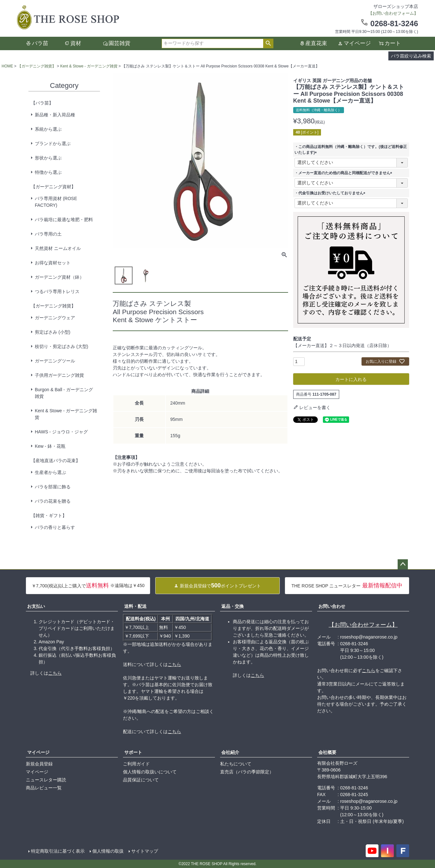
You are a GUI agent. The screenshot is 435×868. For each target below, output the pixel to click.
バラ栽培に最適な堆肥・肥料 (64, 220)
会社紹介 (230, 752)
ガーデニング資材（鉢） (59, 277)
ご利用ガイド (136, 764)
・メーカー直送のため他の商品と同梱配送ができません (344, 173)
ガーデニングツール (55, 361)
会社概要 (327, 752)
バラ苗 (40, 43)
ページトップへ (403, 564)
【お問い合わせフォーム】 (363, 625)
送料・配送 (135, 606)
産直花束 (316, 43)
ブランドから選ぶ (53, 143)
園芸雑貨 (119, 43)
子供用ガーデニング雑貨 (59, 375)
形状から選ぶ (48, 158)
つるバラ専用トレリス (57, 291)
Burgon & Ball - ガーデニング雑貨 (64, 393)
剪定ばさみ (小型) (53, 332)
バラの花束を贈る (53, 501)
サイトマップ (145, 851)
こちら (55, 673)
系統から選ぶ (48, 129)
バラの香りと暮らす (55, 527)
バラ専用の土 (48, 234)
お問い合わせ (332, 606)
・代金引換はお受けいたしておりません (331, 193)
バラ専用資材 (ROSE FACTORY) (56, 202)
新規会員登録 (39, 764)
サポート (133, 752)
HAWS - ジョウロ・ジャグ (61, 432)
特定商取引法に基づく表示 (58, 851)
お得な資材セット (53, 263)
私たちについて (236, 764)
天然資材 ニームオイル (58, 248)
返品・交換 (233, 606)
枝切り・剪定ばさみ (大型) (61, 346)
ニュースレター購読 (46, 780)
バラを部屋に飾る (53, 487)
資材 (76, 43)
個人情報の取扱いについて (150, 772)
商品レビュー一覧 (44, 788)
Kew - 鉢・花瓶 (50, 446)
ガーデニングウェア (55, 318)
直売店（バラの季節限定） (247, 772)
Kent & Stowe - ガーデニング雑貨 (89, 66)
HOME (7, 66)
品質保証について (141, 780)
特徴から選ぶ (48, 172)
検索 (268, 43)
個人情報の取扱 (108, 851)
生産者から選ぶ (50, 472)
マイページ (357, 43)
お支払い (36, 606)
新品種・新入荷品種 (55, 115)
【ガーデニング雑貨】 (37, 66)
